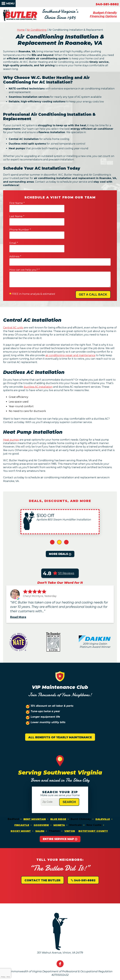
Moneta (59, 803)
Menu (10, 3)
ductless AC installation (38, 363)
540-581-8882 (107, 4)
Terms (8, 977)
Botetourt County (93, 809)
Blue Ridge (58, 797)
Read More (18, 595)
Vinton (70, 809)
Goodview (41, 803)
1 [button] (52, 520)
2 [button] (59, 520)
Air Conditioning (37, 31)
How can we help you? (24, 246)
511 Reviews (66, 551)
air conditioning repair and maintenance (70, 332)
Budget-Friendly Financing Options (103, 15)
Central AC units (13, 304)
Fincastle (22, 803)
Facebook (60, 942)
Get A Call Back (93, 270)
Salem (40, 809)
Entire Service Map (58, 817)
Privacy (3, 977)
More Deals (58, 532)
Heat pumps (11, 417)
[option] (60, 499)
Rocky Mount (21, 809)
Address (15, 232)
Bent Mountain (35, 797)
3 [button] (66, 520)
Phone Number (20, 219)
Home (21, 31)
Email (66, 219)
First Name (17, 206)
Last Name (69, 206)
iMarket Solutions (41, 978)
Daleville (103, 797)
